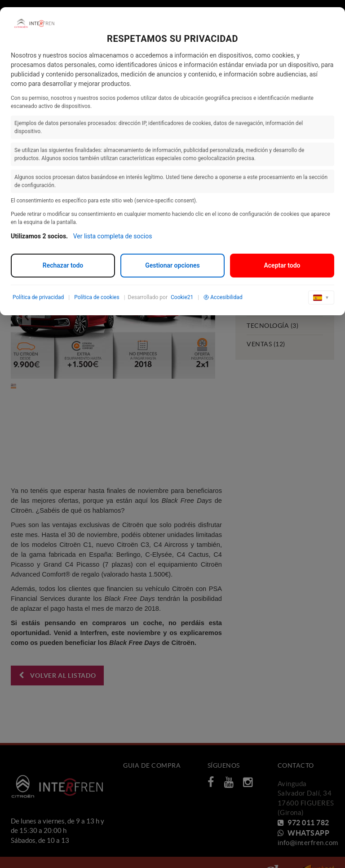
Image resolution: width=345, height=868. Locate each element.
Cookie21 (182, 297)
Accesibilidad (223, 297)
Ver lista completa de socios (113, 236)
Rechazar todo (63, 265)
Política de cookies (97, 297)
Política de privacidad (38, 297)
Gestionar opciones (172, 265)
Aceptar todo (282, 265)
